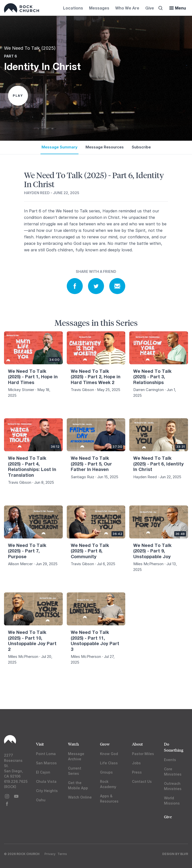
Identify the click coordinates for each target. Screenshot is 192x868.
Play (18, 96)
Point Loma (46, 754)
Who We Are (127, 8)
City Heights (47, 791)
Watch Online (80, 797)
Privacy (50, 854)
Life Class (109, 763)
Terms (62, 854)
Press (137, 772)
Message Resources (105, 147)
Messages (99, 8)
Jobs (136, 763)
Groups (106, 772)
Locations (73, 8)
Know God (109, 754)
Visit (40, 744)
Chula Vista (46, 781)
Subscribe (141, 147)
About (137, 744)
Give (150, 8)
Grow (105, 744)
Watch (73, 744)
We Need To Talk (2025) (30, 48)
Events (170, 760)
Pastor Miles (143, 754)
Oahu (41, 800)
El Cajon (43, 772)
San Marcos (46, 763)
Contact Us (142, 781)
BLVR (184, 854)
